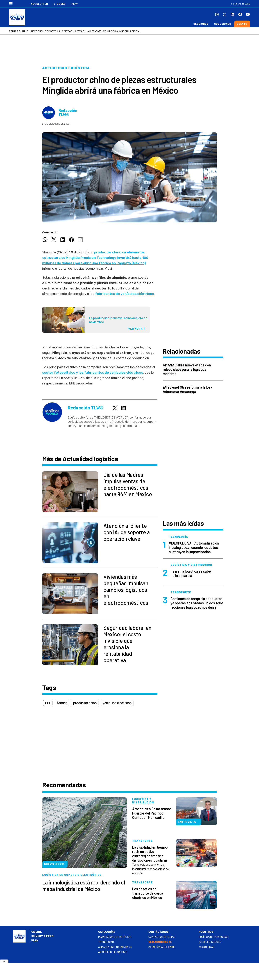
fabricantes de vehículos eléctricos (125, 294)
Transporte (107, 942)
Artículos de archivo (113, 952)
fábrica (62, 703)
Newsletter (39, 4)
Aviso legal (206, 947)
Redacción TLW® (68, 113)
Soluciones (223, 24)
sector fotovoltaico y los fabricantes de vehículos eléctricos (93, 372)
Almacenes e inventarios (115, 947)
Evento (242, 24)
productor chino (85, 703)
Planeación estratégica (115, 937)
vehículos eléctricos (117, 703)
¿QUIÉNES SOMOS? (210, 942)
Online (37, 932)
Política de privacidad (214, 937)
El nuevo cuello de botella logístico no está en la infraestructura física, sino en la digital (83, 31)
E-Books (60, 4)
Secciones (201, 24)
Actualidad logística (66, 68)
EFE (48, 703)
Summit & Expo (42, 936)
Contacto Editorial (162, 937)
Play (75, 4)
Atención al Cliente (162, 947)
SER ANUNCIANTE (160, 942)
